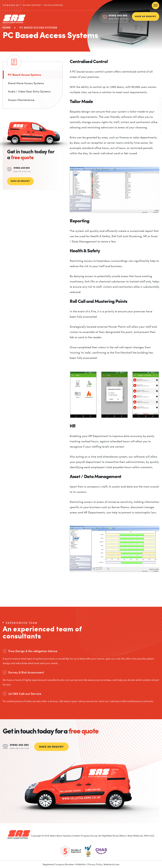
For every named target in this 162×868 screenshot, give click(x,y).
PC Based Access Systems (25, 75)
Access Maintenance (21, 100)
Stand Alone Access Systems (26, 83)
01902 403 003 (118, 15)
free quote (22, 158)
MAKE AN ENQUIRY (146, 16)
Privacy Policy (95, 864)
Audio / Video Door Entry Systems (29, 92)
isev (117, 864)
